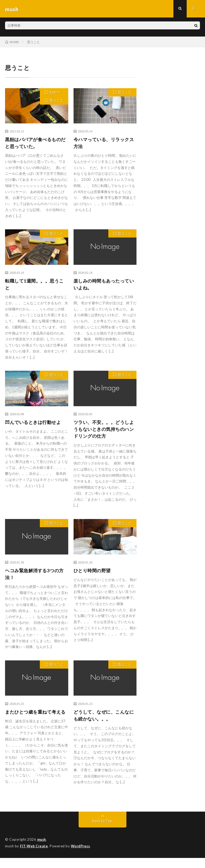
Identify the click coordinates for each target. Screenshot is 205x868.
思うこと (56, 103)
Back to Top (102, 831)
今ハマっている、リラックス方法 (103, 144)
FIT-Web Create (34, 856)
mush (42, 849)
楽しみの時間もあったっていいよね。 (103, 286)
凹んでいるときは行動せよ (35, 424)
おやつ (54, 94)
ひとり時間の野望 (93, 574)
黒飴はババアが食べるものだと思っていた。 (35, 144)
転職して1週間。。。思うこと (36, 286)
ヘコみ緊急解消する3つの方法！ (36, 577)
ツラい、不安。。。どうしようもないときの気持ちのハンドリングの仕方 (103, 432)
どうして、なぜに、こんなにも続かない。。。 (103, 719)
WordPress (82, 856)
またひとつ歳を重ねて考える (35, 719)
